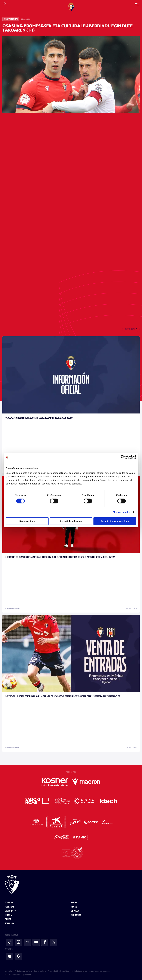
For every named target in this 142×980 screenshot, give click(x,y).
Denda (8, 919)
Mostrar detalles (122, 512)
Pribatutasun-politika (23, 971)
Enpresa (75, 911)
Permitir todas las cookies (115, 521)
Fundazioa (76, 915)
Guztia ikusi (130, 329)
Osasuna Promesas (11, 19)
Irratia (8, 915)
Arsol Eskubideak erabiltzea (59, 971)
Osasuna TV (10, 911)
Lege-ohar (9, 971)
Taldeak (9, 903)
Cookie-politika (40, 971)
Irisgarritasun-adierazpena (99, 971)
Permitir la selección (71, 521)
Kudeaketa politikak (79, 971)
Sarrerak (9, 924)
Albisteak (10, 907)
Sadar (74, 903)
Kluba (74, 907)
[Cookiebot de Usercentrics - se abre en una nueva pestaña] (123, 457)
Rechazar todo (27, 521)
